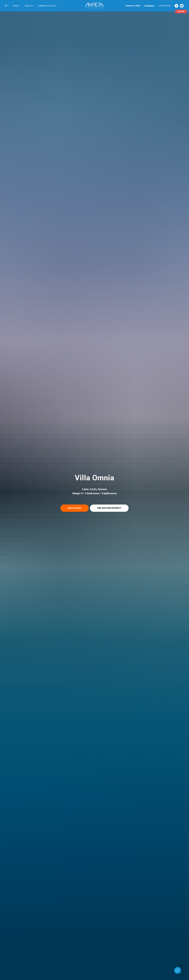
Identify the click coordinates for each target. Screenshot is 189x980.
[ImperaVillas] (176, 6)
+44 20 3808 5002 (164, 6)
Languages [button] (149, 6)
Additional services (47, 6)
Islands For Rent (133, 6)
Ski (6, 6)
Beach (16, 6)
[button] (75, 508)
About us (29, 6)
